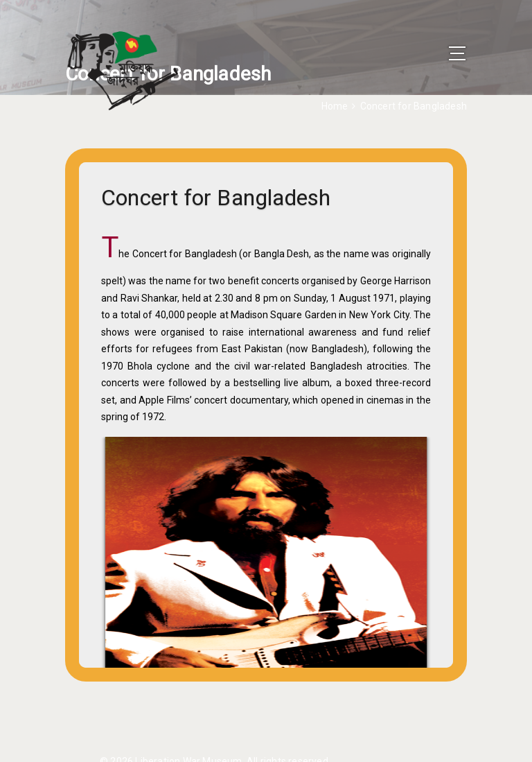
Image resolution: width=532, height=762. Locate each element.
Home (335, 106)
